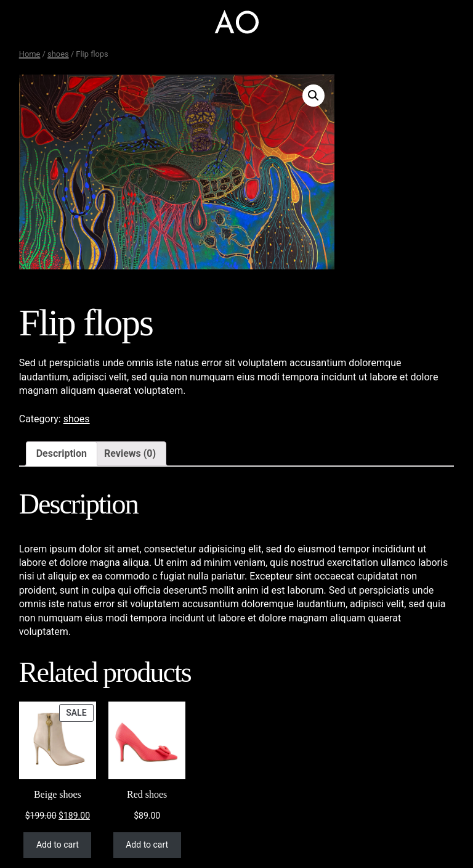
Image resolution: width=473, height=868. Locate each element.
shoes (58, 54)
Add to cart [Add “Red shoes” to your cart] (147, 845)
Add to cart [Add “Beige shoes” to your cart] (58, 845)
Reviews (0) (130, 453)
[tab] (62, 454)
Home (30, 54)
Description (62, 453)
